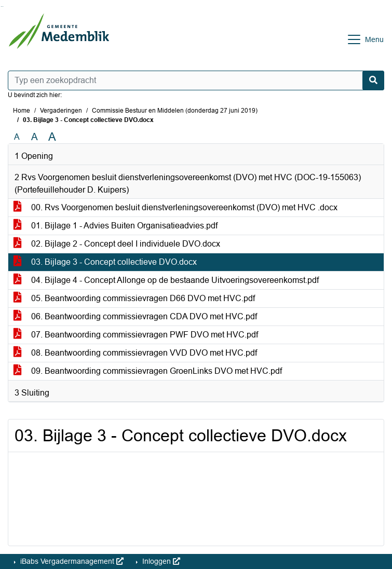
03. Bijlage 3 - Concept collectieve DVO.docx (105, 262)
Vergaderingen (61, 111)
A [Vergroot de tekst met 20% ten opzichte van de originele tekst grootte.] (35, 137)
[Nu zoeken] (373, 80)
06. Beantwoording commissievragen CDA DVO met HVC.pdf (135, 316)
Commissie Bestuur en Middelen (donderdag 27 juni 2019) (175, 111)
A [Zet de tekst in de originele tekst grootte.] (17, 137)
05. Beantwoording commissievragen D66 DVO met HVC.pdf (134, 298)
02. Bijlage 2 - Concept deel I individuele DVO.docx (117, 244)
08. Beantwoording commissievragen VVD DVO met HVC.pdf (135, 353)
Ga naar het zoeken (1, 6)
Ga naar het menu (3, 6)
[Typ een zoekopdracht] (196, 80)
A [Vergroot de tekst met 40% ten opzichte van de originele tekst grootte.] (52, 137)
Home (22, 111)
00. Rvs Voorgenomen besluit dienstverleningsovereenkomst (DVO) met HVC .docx (175, 207)
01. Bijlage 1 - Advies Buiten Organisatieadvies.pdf (116, 226)
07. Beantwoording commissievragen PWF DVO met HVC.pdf (136, 335)
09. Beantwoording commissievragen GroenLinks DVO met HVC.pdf (148, 371)
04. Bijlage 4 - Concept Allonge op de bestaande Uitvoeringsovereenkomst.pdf (166, 280)
